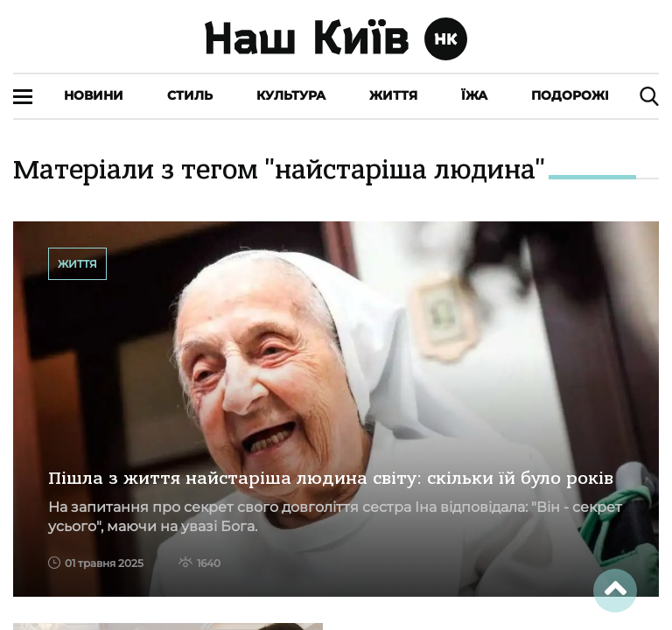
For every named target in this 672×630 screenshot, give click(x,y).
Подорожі (570, 95)
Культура (291, 95)
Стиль (190, 95)
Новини (94, 95)
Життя (393, 95)
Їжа (474, 95)
